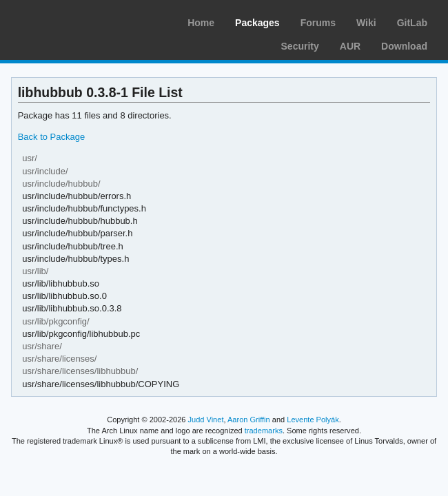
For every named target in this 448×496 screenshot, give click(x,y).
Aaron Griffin (249, 420)
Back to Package (51, 137)
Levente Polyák (313, 420)
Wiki (366, 23)
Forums (318, 23)
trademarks (264, 431)
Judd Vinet (206, 420)
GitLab (412, 23)
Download (404, 46)
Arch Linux (76, 21)
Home (201, 23)
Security (300, 46)
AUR (350, 46)
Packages (257, 23)
